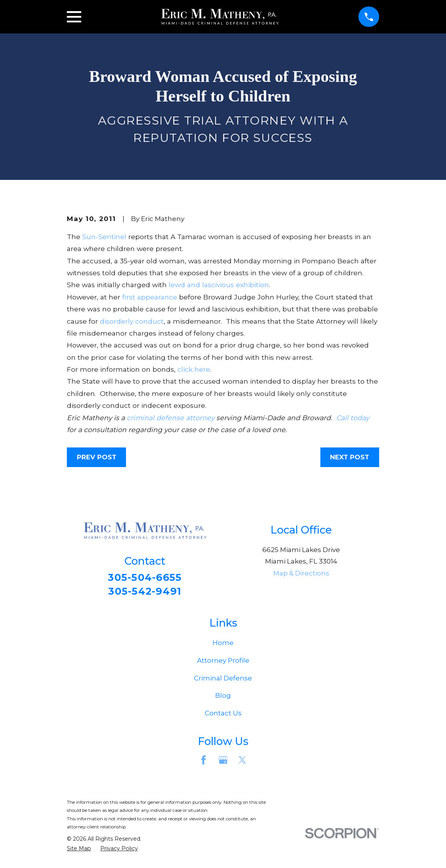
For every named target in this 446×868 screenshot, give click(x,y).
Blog (223, 698)
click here (194, 369)
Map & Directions (301, 573)
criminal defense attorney (171, 418)
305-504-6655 (145, 578)
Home (223, 645)
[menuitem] (79, 851)
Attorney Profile (223, 663)
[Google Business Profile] (223, 762)
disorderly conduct (132, 321)
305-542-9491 (145, 593)
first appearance (150, 297)
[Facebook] (204, 762)
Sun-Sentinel (104, 237)
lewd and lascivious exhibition (219, 285)
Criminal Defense (223, 680)
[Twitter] (242, 762)
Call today (353, 418)
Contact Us (223, 716)
